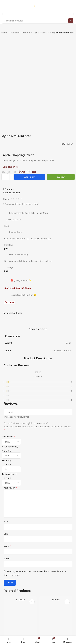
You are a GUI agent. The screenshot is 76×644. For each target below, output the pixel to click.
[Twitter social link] (14, 138)
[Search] (38, 21)
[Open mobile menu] (3, 14)
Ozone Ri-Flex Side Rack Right (21, 578)
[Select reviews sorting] (38, 351)
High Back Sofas (41, 33)
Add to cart (30, 116)
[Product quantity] (7, 116)
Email (7, 497)
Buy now (61, 116)
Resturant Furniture (20, 33)
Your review (10, 427)
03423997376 (13, 6)
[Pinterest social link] (16, 138)
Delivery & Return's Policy (18, 227)
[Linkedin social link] (19, 138)
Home (5, 33)
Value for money (10, 385)
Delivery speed (10, 413)
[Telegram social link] (21, 138)
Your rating (9, 375)
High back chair (56, 578)
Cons (6, 473)
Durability (7, 399)
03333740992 (13, 4)
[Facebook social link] (11, 138)
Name (7, 485)
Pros (6, 460)
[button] (20, 593)
